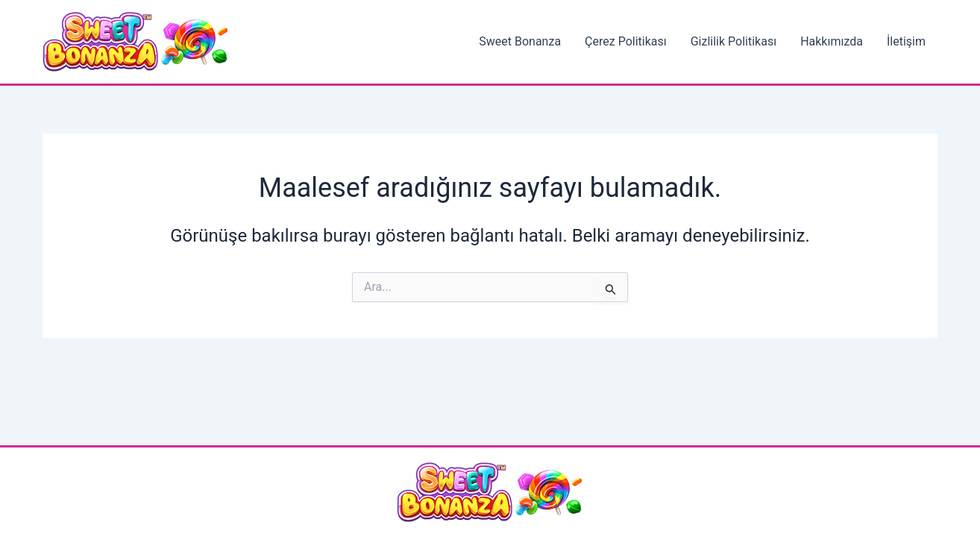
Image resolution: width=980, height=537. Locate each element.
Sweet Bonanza (520, 41)
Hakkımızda (832, 41)
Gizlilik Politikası (734, 41)
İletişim (906, 41)
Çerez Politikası (626, 41)
